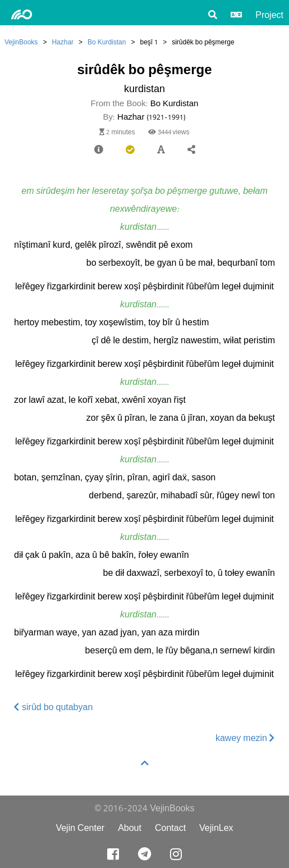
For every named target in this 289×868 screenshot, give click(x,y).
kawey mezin (245, 738)
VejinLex (216, 828)
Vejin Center (80, 828)
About (130, 828)
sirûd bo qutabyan (53, 707)
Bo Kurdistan (107, 42)
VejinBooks (21, 42)
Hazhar (63, 42)
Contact (170, 828)
